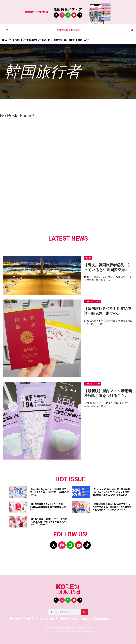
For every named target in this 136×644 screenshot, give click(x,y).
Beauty (7, 40)
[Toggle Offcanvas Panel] (7, 30)
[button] (132, 30)
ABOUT (49, 628)
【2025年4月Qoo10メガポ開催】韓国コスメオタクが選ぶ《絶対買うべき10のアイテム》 (49, 492)
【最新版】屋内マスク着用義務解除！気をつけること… (108, 393)
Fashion (47, 40)
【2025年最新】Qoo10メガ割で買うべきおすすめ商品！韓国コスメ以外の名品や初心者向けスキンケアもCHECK (112, 507)
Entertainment (31, 40)
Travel (58, 40)
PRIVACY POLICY (65, 628)
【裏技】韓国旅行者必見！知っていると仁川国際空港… (108, 267)
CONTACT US (85, 628)
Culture (69, 40)
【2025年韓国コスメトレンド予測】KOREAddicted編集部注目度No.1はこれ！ (49, 507)
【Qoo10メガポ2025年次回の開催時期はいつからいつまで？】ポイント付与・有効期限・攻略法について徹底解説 (112, 492)
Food (16, 40)
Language (83, 40)
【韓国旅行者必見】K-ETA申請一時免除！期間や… (108, 311)
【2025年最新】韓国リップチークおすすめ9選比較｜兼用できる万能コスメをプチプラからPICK (49, 522)
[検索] (85, 612)
